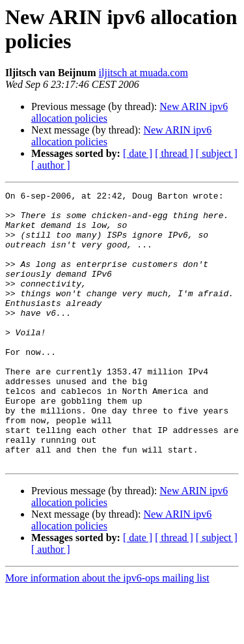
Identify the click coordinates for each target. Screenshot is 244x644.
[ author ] (51, 165)
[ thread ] (174, 153)
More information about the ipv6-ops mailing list (107, 633)
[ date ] (138, 153)
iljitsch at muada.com (143, 73)
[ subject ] (217, 153)
